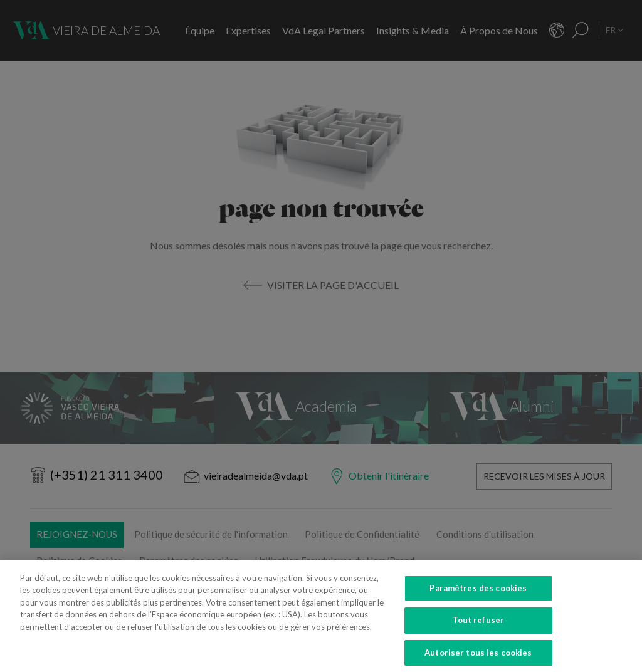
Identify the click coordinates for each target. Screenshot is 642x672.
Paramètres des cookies (478, 597)
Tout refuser (479, 629)
